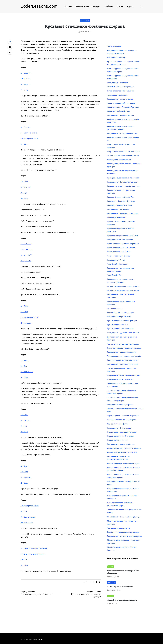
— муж (24, 193)
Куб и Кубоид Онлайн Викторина (120, 329)
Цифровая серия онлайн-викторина (122, 420)
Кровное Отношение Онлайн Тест (121, 197)
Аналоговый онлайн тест (117, 95)
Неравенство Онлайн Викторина (120, 436)
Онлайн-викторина (115, 308)
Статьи (120, 6)
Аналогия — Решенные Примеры (121, 87)
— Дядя (24, 306)
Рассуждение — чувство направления (123, 364)
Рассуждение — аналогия (118, 83)
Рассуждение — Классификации (120, 240)
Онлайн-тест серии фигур (117, 424)
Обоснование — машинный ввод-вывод (123, 517)
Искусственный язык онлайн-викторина (124, 152)
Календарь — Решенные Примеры (121, 201)
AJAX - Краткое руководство (120, 587)
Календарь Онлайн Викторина (120, 205)
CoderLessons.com (39, 6)
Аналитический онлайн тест (119, 111)
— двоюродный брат (30, 139)
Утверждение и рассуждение (119, 160)
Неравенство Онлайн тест (118, 440)
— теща (24, 432)
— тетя (24, 426)
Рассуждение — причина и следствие (122, 213)
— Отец (24, 182)
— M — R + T (26, 255)
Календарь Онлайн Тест (117, 217)
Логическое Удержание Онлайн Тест (122, 452)
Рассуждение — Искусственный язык (122, 133)
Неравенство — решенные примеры (122, 432)
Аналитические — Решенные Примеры (123, 107)
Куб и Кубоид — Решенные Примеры (122, 321)
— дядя (24, 199)
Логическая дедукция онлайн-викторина (124, 463)
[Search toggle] (141, 6)
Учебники (109, 6)
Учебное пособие (114, 46)
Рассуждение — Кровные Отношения (122, 182)
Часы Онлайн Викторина (117, 264)
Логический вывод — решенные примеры (124, 448)
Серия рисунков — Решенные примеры (123, 416)
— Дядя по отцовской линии (33, 554)
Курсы (130, 6)
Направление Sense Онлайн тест (121, 379)
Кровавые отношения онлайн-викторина (124, 186)
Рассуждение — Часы (116, 260)
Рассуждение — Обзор (116, 58)
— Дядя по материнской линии (34, 548)
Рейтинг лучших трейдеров (88, 6)
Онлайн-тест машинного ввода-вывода (123, 532)
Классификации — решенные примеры (123, 244)
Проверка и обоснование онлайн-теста (123, 178)
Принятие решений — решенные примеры (124, 348)
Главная (68, 6)
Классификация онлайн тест (119, 252)
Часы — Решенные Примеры (119, 256)
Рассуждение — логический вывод (121, 444)
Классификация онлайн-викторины (122, 248)
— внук (24, 360)
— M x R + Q (26, 244)
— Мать (24, 90)
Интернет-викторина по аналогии (121, 91)
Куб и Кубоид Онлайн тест (118, 325)
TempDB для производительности (122, 600)
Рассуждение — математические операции (125, 536)
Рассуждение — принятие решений (121, 352)
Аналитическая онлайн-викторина (121, 103)
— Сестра (25, 79)
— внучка (25, 84)
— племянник (27, 372)
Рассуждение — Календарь (118, 209)
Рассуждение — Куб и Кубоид (119, 317)
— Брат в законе (28, 517)
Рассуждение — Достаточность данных (123, 333)
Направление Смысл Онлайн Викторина (124, 375)
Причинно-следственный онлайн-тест (123, 236)
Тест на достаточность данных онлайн (123, 344)
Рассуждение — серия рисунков (120, 405)
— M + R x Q (26, 249)
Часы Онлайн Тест (115, 275)
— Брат (24, 377)
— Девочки (26, 73)
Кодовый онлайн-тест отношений (121, 313)
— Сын (24, 366)
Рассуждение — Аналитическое (120, 99)
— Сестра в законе (29, 133)
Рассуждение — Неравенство (119, 428)
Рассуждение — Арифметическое (121, 115)
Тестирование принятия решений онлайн (124, 356)
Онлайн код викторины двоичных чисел (124, 286)
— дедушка (26, 187)
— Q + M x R (26, 261)
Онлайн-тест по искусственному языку (123, 156)
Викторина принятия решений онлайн (123, 360)
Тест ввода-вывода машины (119, 528)
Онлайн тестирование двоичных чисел (123, 290)
